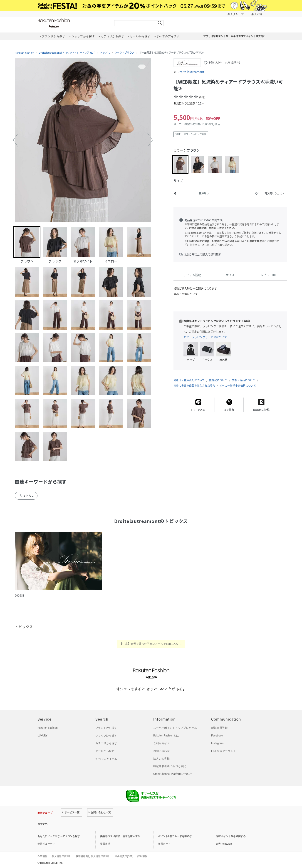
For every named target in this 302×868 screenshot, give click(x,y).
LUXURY (42, 736)
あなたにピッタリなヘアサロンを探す (59, 836)
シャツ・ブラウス (124, 53)
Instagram (217, 743)
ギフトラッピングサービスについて (205, 337)
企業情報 (42, 856)
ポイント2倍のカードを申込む (175, 836)
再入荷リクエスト (275, 193)
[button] (16, 140)
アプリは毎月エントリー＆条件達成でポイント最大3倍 (234, 36)
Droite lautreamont (191, 72)
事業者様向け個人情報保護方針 (93, 856)
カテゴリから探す (106, 743)
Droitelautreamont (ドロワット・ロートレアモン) (67, 53)
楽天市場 (257, 14)
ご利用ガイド (161, 743)
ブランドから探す (106, 728)
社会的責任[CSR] (124, 856)
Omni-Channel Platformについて (173, 774)
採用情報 (142, 856)
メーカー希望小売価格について (238, 386)
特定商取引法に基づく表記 (170, 766)
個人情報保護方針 (62, 856)
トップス (105, 53)
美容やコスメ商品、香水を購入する (120, 836)
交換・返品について (244, 380)
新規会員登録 (219, 728)
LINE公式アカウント (224, 751)
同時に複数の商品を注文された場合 (194, 386)
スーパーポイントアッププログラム (175, 728)
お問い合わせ (161, 751)
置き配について (218, 380)
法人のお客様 (161, 759)
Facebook (217, 736)
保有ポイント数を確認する (231, 836)
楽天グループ (236, 14)
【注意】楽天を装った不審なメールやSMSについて (151, 644)
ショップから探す (106, 736)
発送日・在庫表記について (189, 380)
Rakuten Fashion (73, 23)
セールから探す (105, 751)
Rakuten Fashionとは (166, 736)
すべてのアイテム (106, 759)
